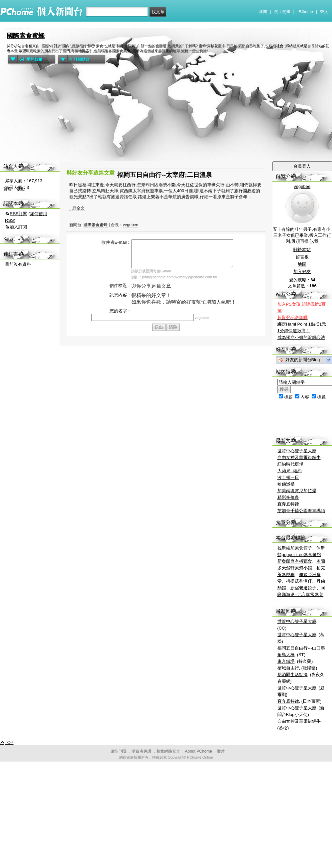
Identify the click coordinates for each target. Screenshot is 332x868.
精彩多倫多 (288, 497)
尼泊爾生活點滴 (293, 675)
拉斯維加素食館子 (295, 548)
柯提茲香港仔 (299, 581)
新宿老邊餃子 (303, 588)
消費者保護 (142, 751)
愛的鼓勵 (25, 59)
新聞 (263, 12)
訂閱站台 (74, 59)
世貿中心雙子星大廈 (297, 451)
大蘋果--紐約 (290, 471)
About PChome (198, 751)
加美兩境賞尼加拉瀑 (297, 491)
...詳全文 (77, 208)
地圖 (302, 264)
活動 (21, 189)
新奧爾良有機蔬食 (295, 561)
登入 (324, 12)
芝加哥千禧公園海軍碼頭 (301, 511)
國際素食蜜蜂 (26, 36)
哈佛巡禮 (286, 484)
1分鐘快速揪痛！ (294, 331)
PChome (305, 12)
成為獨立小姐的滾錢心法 (301, 337)
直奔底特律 (288, 504)
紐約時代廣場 (290, 464)
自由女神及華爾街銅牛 (299, 457)
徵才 (221, 751)
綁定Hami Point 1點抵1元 (302, 324)
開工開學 (282, 12)
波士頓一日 (288, 477)
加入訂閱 (18, 227)
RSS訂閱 (18, 214)
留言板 (302, 257)
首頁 (8, 189)
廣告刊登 (119, 751)
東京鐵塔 (286, 661)
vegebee (131, 225)
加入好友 (302, 272)
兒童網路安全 (168, 751)
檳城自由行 (288, 668)
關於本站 (302, 250)
